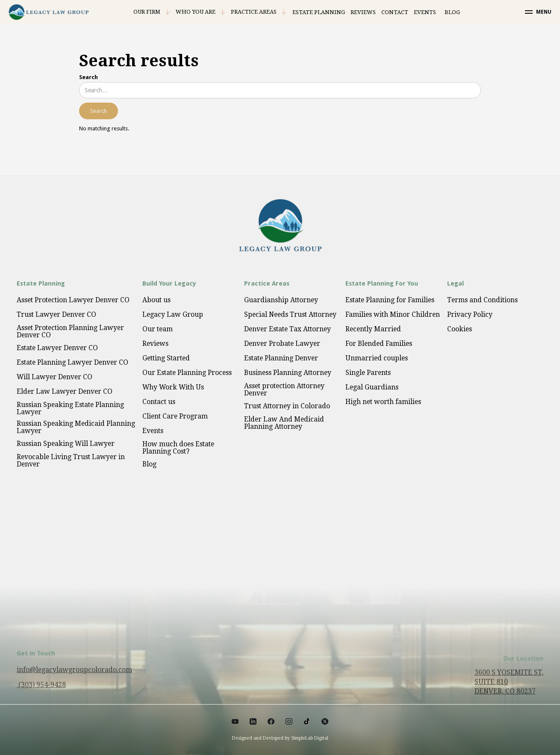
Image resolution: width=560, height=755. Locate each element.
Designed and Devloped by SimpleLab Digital (280, 738)
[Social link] (235, 721)
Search (88, 77)
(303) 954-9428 (41, 690)
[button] (152, 12)
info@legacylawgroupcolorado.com (74, 675)
